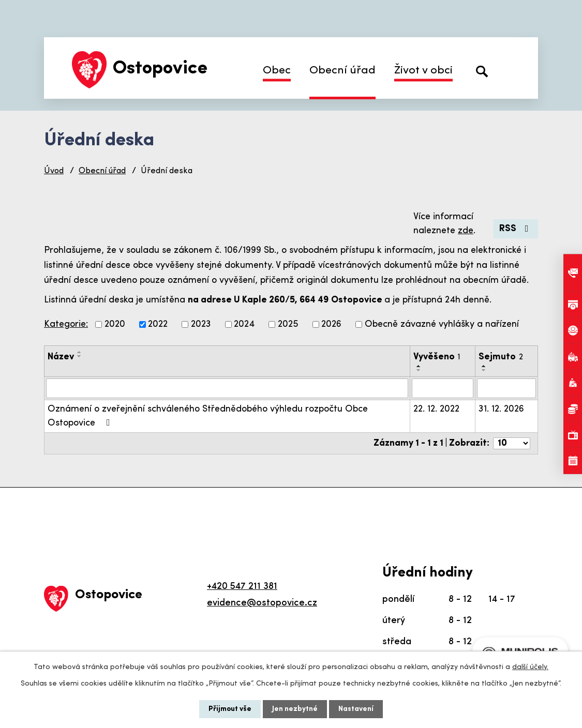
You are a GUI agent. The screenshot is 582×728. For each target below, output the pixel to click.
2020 (115, 324)
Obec (277, 71)
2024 (244, 324)
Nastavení (356, 709)
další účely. (530, 667)
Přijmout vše (230, 709)
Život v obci (423, 71)
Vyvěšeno (437, 357)
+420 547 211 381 (242, 587)
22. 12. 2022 (436, 409)
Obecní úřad (342, 71)
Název (61, 357)
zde (466, 231)
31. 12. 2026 (501, 409)
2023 (201, 324)
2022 (158, 324)
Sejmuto (501, 357)
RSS (516, 229)
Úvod (54, 171)
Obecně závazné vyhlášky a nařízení (442, 324)
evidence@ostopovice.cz (262, 603)
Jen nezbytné (295, 709)
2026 (331, 324)
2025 (288, 324)
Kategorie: (66, 324)
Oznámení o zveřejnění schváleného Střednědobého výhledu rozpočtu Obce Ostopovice (208, 416)
